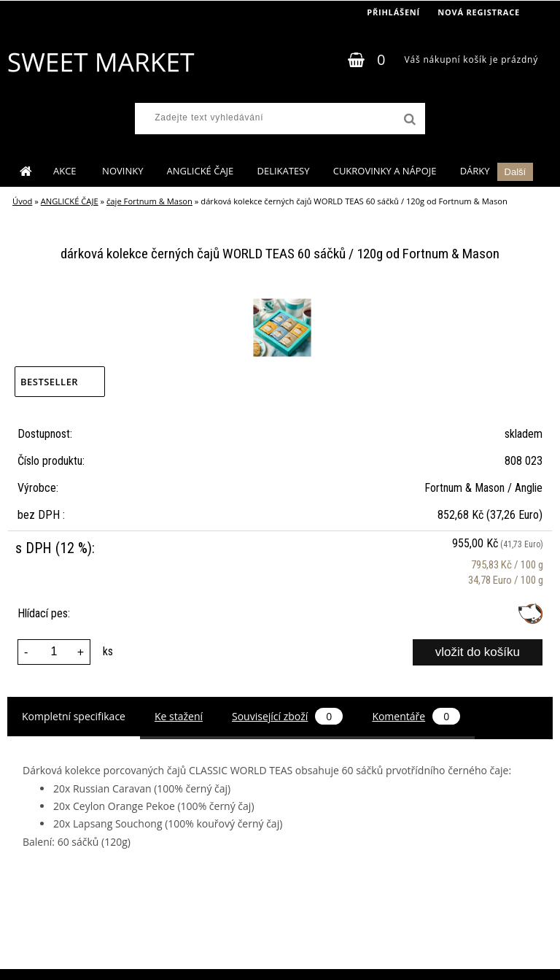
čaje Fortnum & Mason (149, 201)
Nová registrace (479, 12)
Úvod (22, 201)
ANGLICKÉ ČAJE (201, 171)
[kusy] (54, 652)
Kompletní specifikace (74, 716)
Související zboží (287, 716)
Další (516, 172)
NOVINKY (122, 171)
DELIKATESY (283, 171)
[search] (408, 120)
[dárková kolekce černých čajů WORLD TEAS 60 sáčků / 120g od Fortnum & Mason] (280, 301)
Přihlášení (393, 12)
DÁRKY (475, 171)
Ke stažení (179, 716)
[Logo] (100, 62)
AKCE (66, 171)
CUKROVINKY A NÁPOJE (385, 171)
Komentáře (416, 716)
